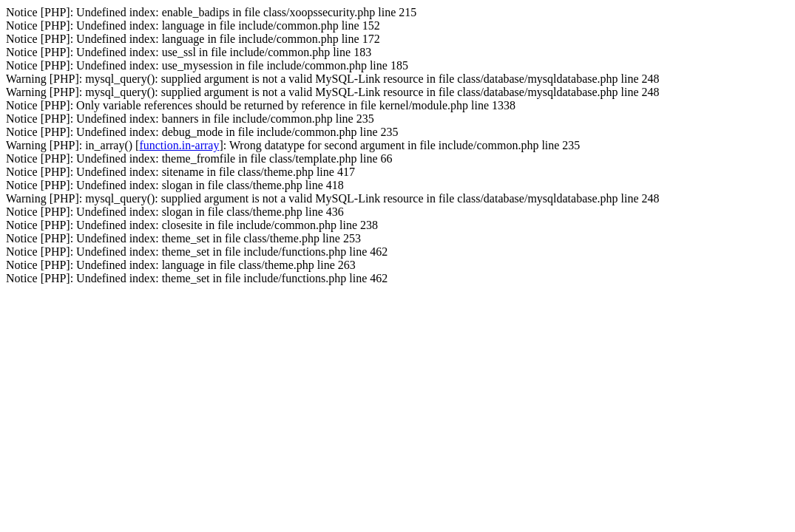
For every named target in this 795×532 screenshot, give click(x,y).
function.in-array (179, 145)
